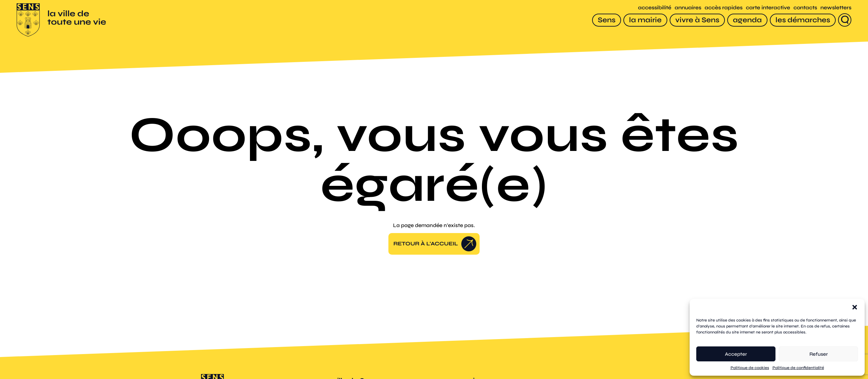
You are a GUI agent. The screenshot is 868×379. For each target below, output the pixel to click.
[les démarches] (803, 20)
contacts (805, 7)
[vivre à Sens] (697, 20)
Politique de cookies (750, 368)
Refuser (819, 354)
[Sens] (607, 20)
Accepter (736, 354)
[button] (855, 307)
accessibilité (655, 7)
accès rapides (724, 7)
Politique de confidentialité (798, 368)
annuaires (688, 7)
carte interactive (768, 7)
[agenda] (747, 20)
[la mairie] (645, 20)
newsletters (836, 7)
